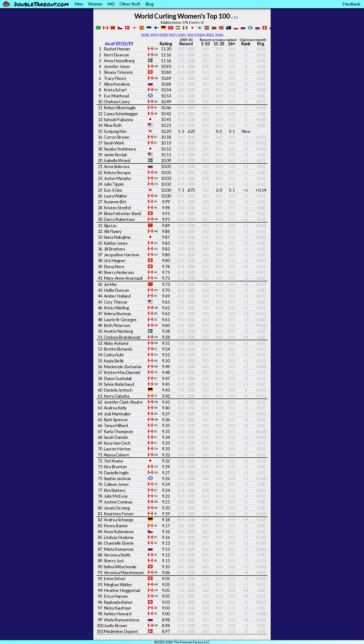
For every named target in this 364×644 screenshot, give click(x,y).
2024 (200, 35)
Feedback (351, 4)
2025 (210, 35)
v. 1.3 (234, 17)
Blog (149, 4)
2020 (163, 35)
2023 (191, 35)
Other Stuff (130, 4)
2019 (154, 35)
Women (95, 4)
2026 (219, 35)
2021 (173, 35)
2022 (182, 35)
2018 (145, 35)
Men (79, 4)
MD (111, 4)
